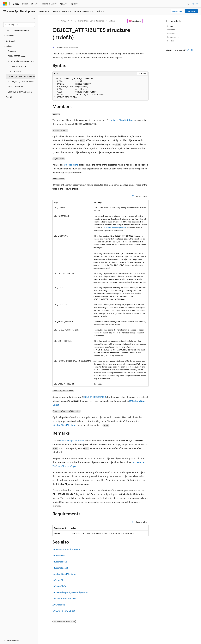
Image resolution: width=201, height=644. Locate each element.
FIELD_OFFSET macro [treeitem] (17, 56)
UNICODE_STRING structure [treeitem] (20, 92)
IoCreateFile (58, 580)
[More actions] (146, 21)
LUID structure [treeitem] (14, 71)
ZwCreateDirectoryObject (65, 466)
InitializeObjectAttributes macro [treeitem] (21, 61)
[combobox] (19, 25)
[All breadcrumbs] (55, 21)
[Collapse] (34, 19)
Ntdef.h (112, 21)
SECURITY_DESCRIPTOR (94, 397)
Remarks (171, 33)
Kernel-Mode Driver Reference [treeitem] (18, 31)
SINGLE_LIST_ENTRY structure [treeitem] (21, 82)
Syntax (170, 26)
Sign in (195, 4)
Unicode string (71, 165)
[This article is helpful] (188, 50)
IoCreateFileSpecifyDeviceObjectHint (70, 592)
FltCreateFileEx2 (60, 568)
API (72, 21)
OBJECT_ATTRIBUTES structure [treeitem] (21, 76)
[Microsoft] (5, 4)
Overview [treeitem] (12, 51)
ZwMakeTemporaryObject (115, 228)
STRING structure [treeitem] (15, 87)
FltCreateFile (58, 555)
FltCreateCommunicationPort (67, 549)
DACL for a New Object (64, 611)
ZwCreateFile (138, 462)
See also (171, 41)
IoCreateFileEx (59, 586)
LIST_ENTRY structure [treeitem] (17, 66)
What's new (177, 11)
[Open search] (188, 4)
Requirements (173, 37)
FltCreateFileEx (60, 562)
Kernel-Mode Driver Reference (91, 21)
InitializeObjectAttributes (123, 120)
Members (171, 30)
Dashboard (191, 11)
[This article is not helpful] (192, 50)
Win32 (63, 21)
